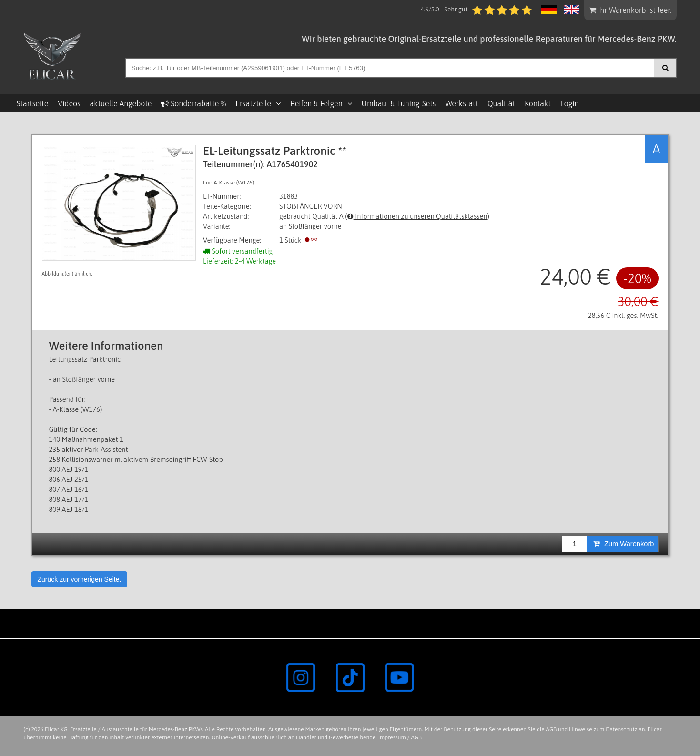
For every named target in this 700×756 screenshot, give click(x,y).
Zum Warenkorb (624, 544)
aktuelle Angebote (121, 103)
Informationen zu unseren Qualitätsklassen (417, 216)
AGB (552, 729)
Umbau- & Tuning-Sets (399, 103)
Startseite (33, 103)
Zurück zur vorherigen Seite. (80, 579)
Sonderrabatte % (193, 103)
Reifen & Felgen (316, 103)
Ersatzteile (253, 103)
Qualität (501, 103)
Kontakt (538, 103)
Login (570, 103)
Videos (69, 103)
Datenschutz (621, 729)
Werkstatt (461, 103)
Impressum (392, 737)
